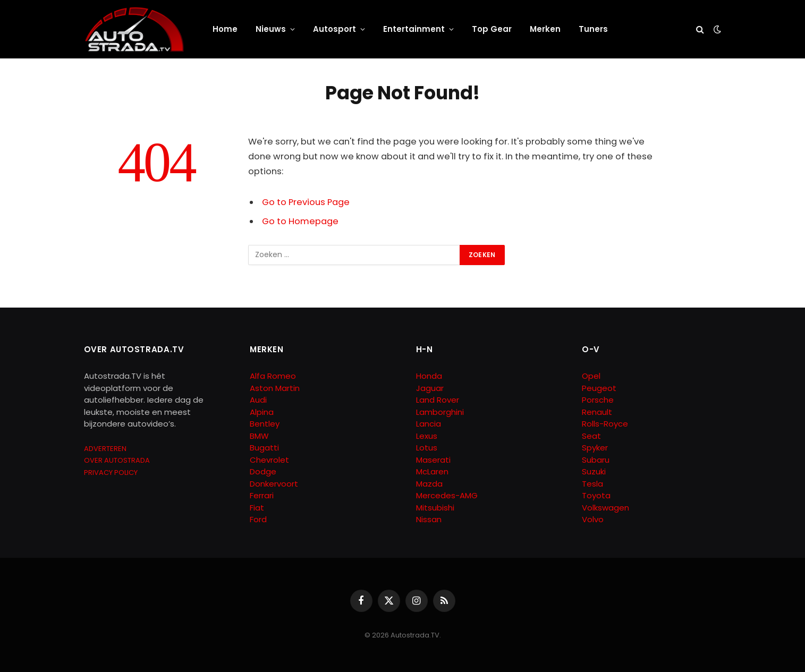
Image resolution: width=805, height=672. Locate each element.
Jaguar (430, 388)
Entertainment (414, 29)
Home (225, 29)
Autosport (334, 29)
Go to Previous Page (306, 202)
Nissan (429, 519)
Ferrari (262, 495)
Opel (591, 376)
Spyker (595, 448)
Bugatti (264, 448)
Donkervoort (274, 484)
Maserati (433, 460)
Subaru (596, 460)
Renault (597, 412)
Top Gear (492, 29)
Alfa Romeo (274, 376)
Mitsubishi (435, 508)
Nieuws (271, 29)
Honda (429, 376)
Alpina (262, 412)
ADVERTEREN (105, 449)
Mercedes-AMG (447, 495)
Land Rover (438, 400)
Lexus (427, 436)
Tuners (593, 29)
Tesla (592, 484)
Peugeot (599, 388)
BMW (259, 436)
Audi (258, 400)
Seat (591, 436)
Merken (545, 29)
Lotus (427, 448)
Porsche (598, 400)
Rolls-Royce (605, 424)
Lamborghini (440, 412)
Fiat (257, 508)
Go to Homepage (300, 221)
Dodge (263, 471)
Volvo (593, 519)
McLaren (432, 471)
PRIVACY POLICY (111, 473)
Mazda (429, 484)
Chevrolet (269, 460)
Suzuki (594, 471)
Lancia (429, 424)
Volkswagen (605, 508)
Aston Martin (275, 388)
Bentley (265, 424)
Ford (258, 519)
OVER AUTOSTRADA (117, 460)
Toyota (596, 495)
